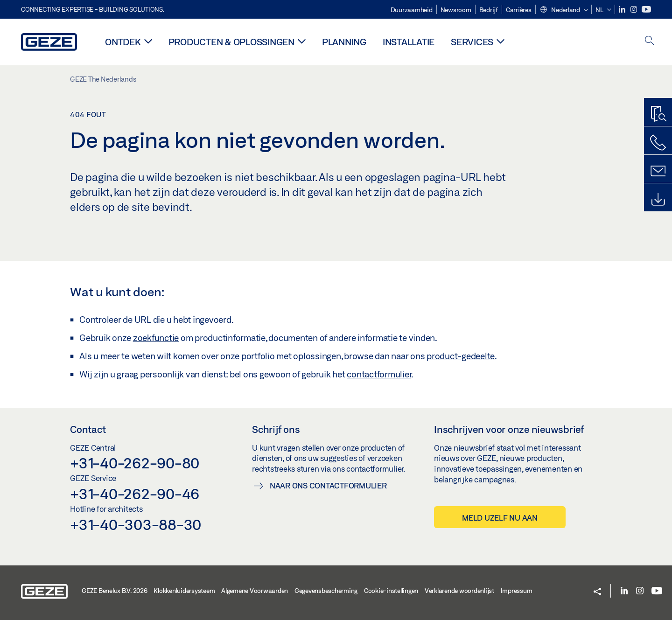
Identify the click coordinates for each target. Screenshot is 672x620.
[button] (564, 10)
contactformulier (379, 374)
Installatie (409, 42)
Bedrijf (489, 10)
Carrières (519, 10)
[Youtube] (646, 10)
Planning (344, 42)
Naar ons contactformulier (328, 485)
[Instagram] (634, 10)
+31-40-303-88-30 (136, 524)
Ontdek (123, 42)
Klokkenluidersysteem (184, 591)
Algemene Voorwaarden (255, 591)
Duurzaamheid (412, 10)
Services (472, 42)
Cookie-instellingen (391, 591)
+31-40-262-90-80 (135, 463)
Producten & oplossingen (231, 42)
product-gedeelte (461, 356)
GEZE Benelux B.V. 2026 (115, 591)
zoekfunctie (156, 338)
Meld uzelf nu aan (500, 518)
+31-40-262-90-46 (135, 494)
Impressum (517, 591)
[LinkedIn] (623, 10)
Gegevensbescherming (326, 591)
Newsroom (456, 10)
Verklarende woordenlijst (459, 591)
